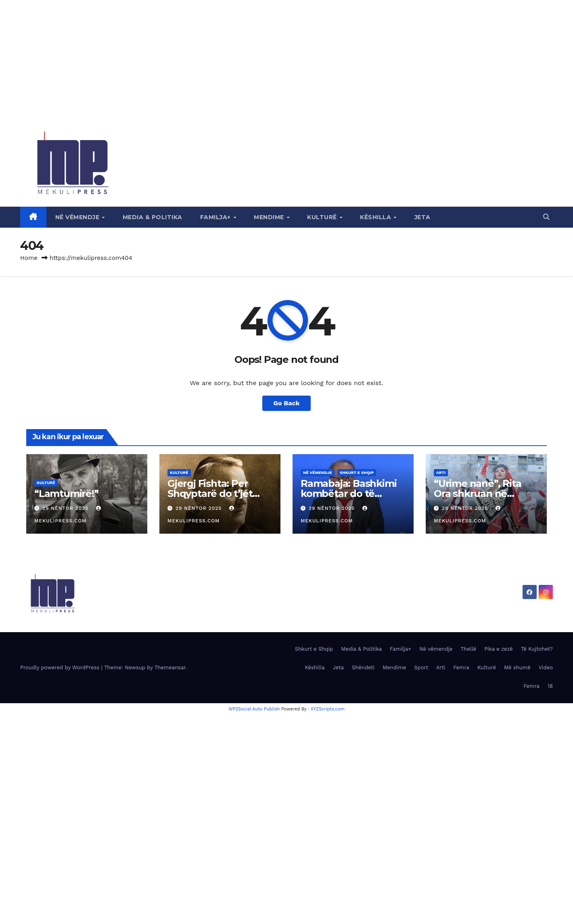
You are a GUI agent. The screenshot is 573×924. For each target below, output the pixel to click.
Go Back (287, 403)
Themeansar (170, 667)
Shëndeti (363, 667)
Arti (441, 472)
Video (546, 667)
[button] (546, 217)
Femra (461, 667)
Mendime (270, 217)
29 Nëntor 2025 (66, 508)
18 (550, 686)
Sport (421, 667)
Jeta (422, 217)
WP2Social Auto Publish (254, 709)
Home (29, 258)
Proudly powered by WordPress (61, 667)
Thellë (469, 649)
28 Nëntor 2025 (466, 508)
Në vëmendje (78, 217)
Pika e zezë (499, 649)
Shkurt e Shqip (357, 472)
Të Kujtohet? (537, 649)
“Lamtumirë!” (66, 493)
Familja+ (216, 217)
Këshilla (376, 217)
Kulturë (323, 217)
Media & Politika (153, 217)
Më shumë (517, 667)
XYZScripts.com (328, 709)
